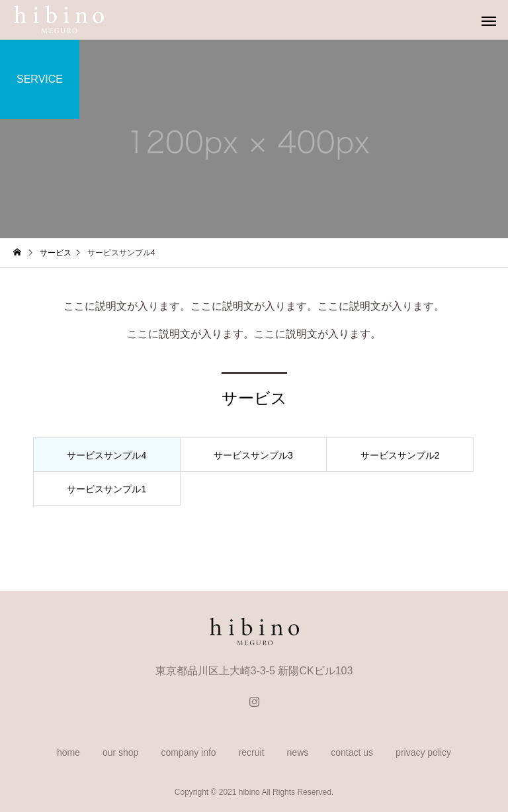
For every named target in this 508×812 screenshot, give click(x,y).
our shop (120, 752)
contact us (352, 752)
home (68, 752)
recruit (252, 752)
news (298, 752)
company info (188, 752)
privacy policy (423, 752)
